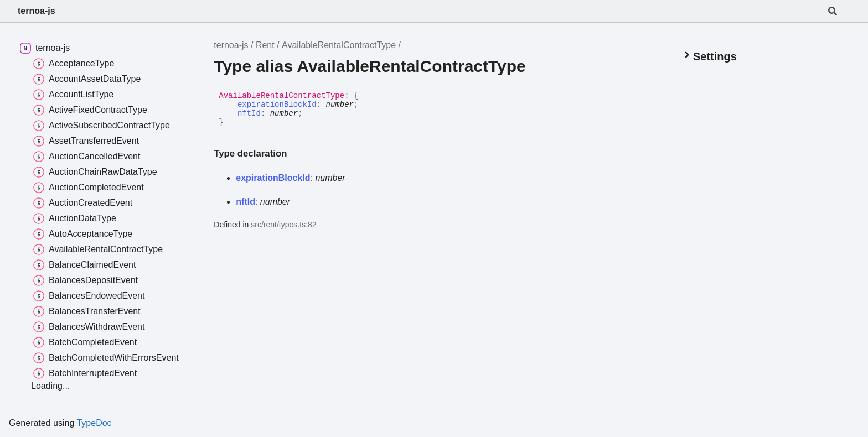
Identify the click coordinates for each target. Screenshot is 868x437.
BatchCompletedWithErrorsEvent (106, 358)
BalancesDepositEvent (86, 280)
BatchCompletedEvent (85, 342)
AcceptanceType (74, 64)
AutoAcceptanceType (83, 234)
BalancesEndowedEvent (89, 296)
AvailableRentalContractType (339, 45)
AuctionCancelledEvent (87, 157)
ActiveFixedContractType (90, 110)
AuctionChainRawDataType (95, 172)
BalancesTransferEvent (87, 311)
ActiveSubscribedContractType (102, 126)
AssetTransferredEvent (86, 141)
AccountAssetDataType (87, 79)
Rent (265, 45)
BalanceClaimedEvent (84, 265)
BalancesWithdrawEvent (89, 327)
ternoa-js (37, 11)
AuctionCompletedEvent (89, 188)
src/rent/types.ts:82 (283, 225)
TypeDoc (94, 423)
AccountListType (73, 95)
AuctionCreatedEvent (83, 203)
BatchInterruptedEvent (85, 373)
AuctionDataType (75, 218)
